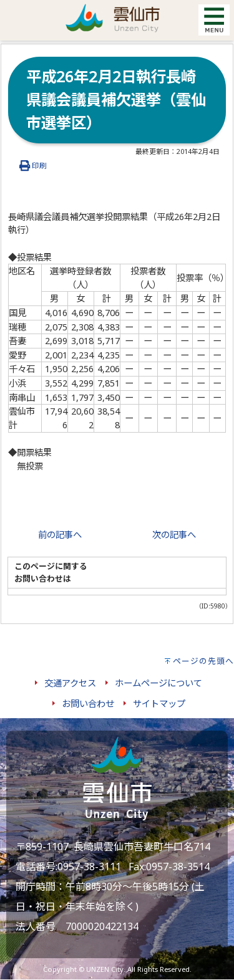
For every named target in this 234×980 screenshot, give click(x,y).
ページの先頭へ (203, 661)
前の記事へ (60, 535)
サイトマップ (159, 704)
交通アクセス (70, 683)
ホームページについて (158, 683)
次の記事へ (174, 535)
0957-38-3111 (89, 867)
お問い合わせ (88, 704)
